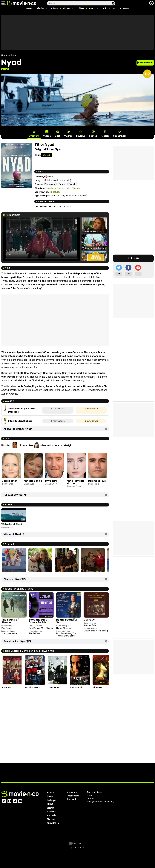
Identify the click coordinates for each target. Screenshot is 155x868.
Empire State (33, 688)
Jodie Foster (10, 481)
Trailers (80, 8)
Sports (73, 184)
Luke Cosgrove (97, 481)
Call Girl (7, 688)
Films (55, 8)
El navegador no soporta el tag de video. (42, 239)
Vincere (97, 688)
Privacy (90, 795)
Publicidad (73, 796)
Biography (50, 184)
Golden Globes (23, 421)
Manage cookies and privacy (100, 802)
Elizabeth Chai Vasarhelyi (56, 445)
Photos (125, 8)
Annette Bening (33, 481)
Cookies (91, 798)
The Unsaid (77, 688)
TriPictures (55, 192)
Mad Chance (73, 188)
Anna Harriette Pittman (76, 482)
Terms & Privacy (95, 792)
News (29, 8)
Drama (62, 184)
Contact (72, 799)
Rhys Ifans (51, 481)
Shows (67, 8)
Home (4, 55)
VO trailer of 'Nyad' (12, 524)
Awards (94, 8)
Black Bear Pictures (55, 188)
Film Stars (109, 8)
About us (72, 792)
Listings (42, 8)
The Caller (53, 688)
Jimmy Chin (26, 445)
